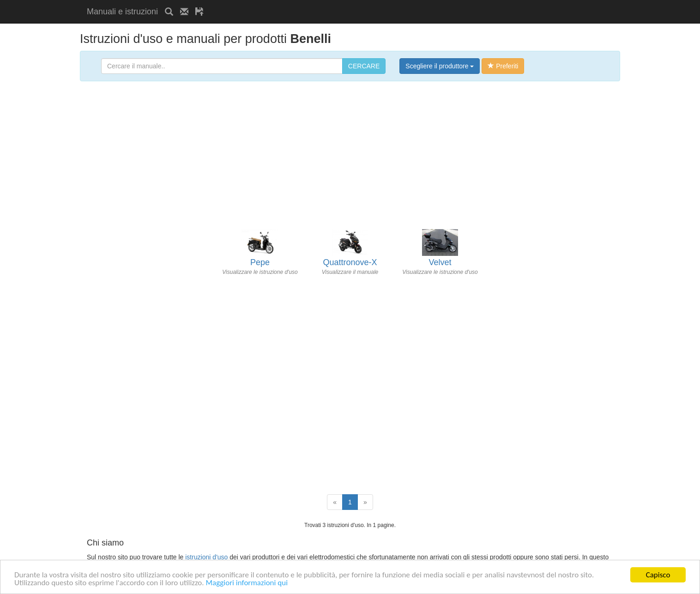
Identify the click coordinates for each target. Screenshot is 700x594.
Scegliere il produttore (440, 66)
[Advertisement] (319, 3)
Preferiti (503, 66)
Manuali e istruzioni (122, 12)
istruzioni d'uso (206, 557)
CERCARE (364, 66)
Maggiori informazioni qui (247, 583)
